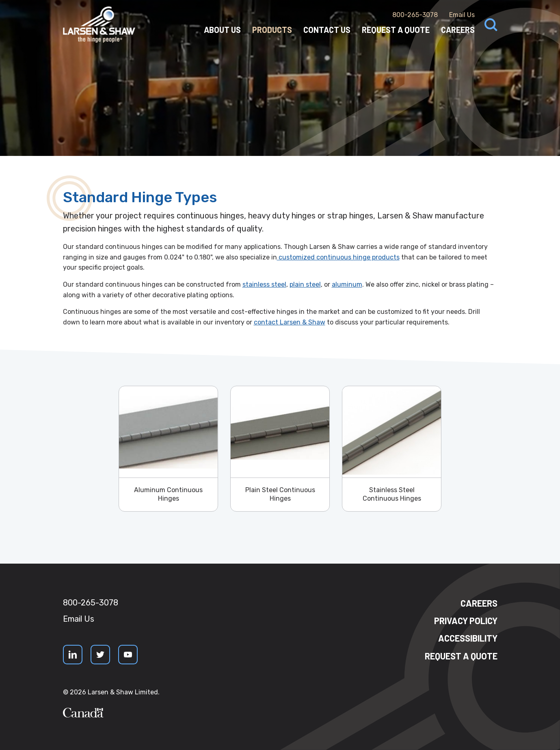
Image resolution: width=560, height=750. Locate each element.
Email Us (462, 15)
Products (272, 30)
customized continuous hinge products (338, 257)
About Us (222, 30)
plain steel (305, 284)
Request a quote (461, 656)
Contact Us (327, 30)
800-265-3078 (415, 15)
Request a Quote (396, 30)
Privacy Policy (466, 620)
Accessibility (468, 638)
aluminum (347, 284)
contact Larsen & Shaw (290, 322)
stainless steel (264, 284)
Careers (458, 30)
